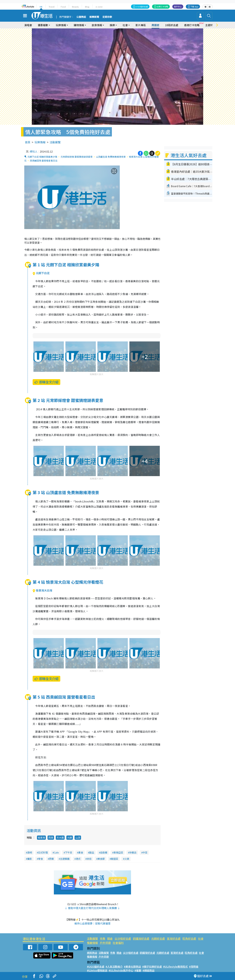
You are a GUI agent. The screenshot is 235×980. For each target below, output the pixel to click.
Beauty (75, 7)
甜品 (92, 852)
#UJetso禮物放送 (97, 970)
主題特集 (210, 25)
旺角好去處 (189, 939)
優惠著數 (43, 25)
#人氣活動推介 (114, 967)
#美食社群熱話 (132, 967)
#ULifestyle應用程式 (175, 967)
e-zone (99, 7)
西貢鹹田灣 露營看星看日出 (44, 161)
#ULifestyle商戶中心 (121, 970)
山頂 (78, 838)
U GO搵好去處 (142, 7)
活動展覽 (55, 142)
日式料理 (43, 852)
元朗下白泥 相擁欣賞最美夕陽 (42, 157)
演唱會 (28, 25)
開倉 (110, 939)
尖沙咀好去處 (123, 939)
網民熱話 (92, 953)
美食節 (101, 859)
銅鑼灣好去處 (141, 939)
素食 (81, 852)
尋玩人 (34, 151)
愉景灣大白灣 (42, 590)
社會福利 (118, 943)
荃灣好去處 (174, 939)
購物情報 (79, 25)
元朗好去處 (158, 939)
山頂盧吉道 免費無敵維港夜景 (111, 157)
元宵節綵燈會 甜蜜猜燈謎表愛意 (77, 157)
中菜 (145, 852)
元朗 (70, 838)
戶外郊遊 (105, 943)
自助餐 (104, 852)
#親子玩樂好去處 (152, 967)
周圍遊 (155, 25)
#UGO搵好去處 (96, 967)
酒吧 (30, 852)
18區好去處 (172, 25)
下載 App (194, 7)
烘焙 (89, 859)
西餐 (51, 859)
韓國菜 (115, 859)
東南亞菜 (118, 852)
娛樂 (112, 25)
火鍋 (127, 859)
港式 (78, 859)
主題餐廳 (65, 859)
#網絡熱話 (149, 970)
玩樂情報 (61, 25)
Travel (52, 7)
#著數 (138, 970)
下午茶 (69, 852)
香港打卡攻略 (192, 25)
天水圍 (60, 838)
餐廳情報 (92, 943)
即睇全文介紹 (46, 382)
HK (41, 7)
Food (63, 7)
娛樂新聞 (94, 17)
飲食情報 (97, 25)
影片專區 (141, 25)
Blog (87, 7)
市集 (103, 939)
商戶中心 (178, 7)
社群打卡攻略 (162, 7)
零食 (41, 859)
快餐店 (133, 852)
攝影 (30, 859)
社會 (125, 25)
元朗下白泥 (41, 273)
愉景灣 (41, 838)
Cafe (56, 852)
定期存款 (107, 17)
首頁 (28, 142)
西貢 (51, 838)
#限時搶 (194, 967)
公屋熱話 (81, 17)
